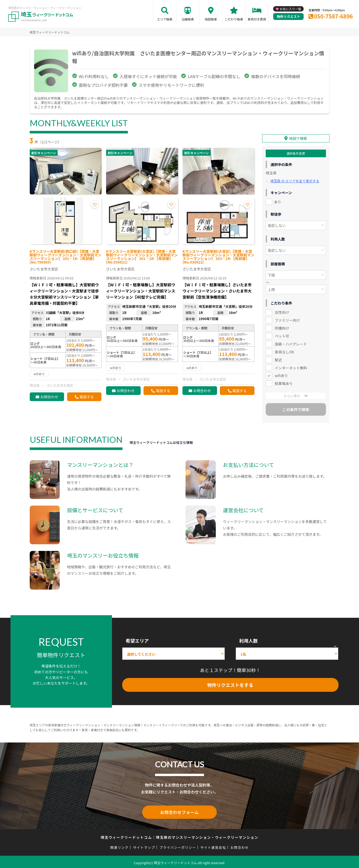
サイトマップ (144, 846)
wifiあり (281, 375)
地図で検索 (298, 138)
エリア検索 (165, 19)
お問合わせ (49, 397)
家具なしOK (284, 351)
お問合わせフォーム (180, 811)
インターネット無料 (291, 367)
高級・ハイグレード (291, 343)
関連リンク (119, 846)
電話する (87, 397)
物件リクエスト (288, 17)
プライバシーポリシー (178, 846)
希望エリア (137, 640)
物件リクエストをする (230, 684)
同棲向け (282, 327)
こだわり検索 (234, 19)
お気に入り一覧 (290, 9)
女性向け (282, 311)
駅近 (278, 359)
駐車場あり (284, 383)
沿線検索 (188, 19)
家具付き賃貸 (257, 19)
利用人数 (249, 640)
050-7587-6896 (333, 16)
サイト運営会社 (213, 846)
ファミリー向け (287, 319)
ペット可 (282, 335)
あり (278, 201)
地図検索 (211, 19)
